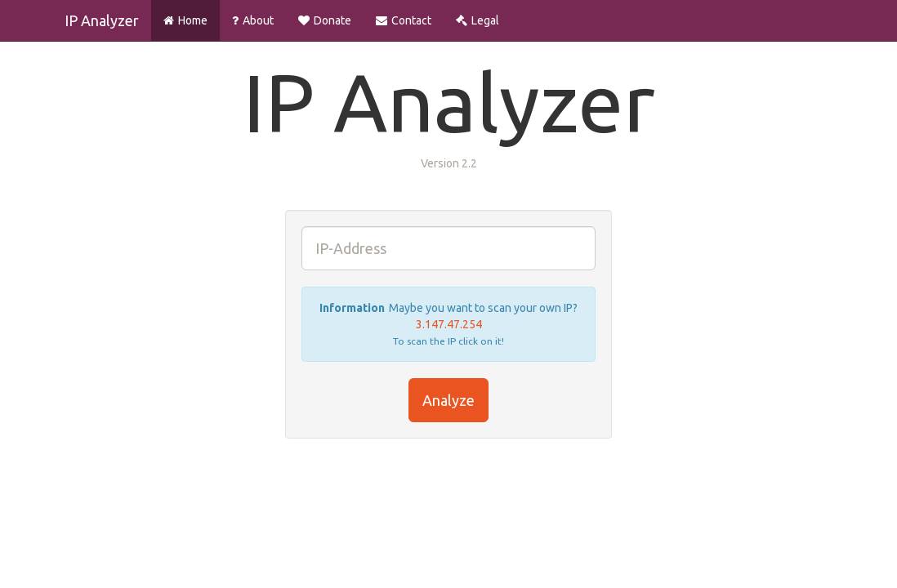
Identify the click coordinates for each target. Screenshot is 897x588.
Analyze (448, 400)
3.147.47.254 (449, 324)
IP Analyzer (102, 20)
